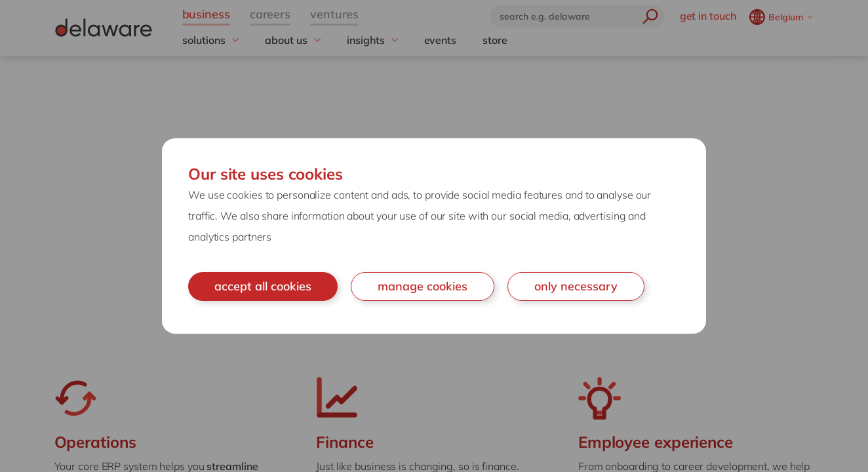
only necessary (576, 286)
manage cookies (423, 286)
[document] (434, 236)
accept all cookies (263, 286)
